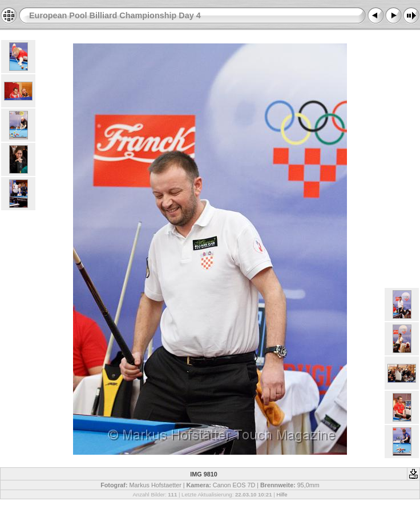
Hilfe (282, 494)
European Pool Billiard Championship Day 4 (115, 15)
